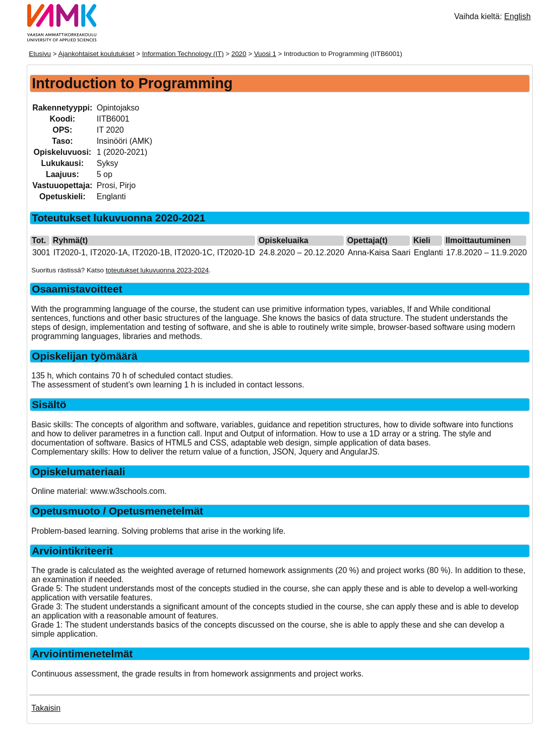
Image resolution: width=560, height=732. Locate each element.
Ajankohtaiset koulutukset (96, 54)
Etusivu (40, 54)
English (517, 16)
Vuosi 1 (265, 54)
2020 (239, 54)
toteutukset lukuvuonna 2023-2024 (158, 270)
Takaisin (46, 708)
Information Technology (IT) (183, 54)
